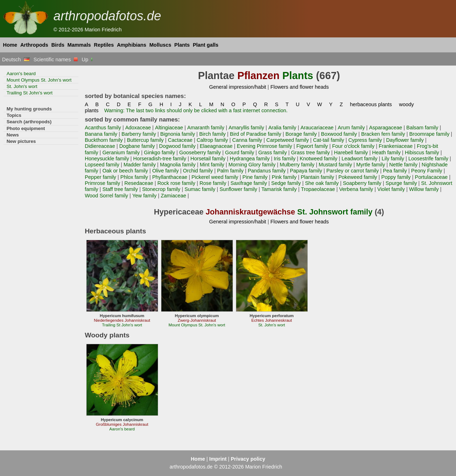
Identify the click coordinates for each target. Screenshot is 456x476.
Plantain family (317, 177)
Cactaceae (180, 140)
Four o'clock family (353, 146)
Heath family (387, 152)
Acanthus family (103, 128)
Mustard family (336, 165)
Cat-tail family (329, 140)
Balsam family (423, 128)
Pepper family (100, 177)
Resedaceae (139, 183)
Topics (14, 115)
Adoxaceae (138, 128)
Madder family (140, 165)
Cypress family (365, 140)
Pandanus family (267, 171)
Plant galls (206, 45)
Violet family (391, 189)
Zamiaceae (173, 196)
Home (10, 45)
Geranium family (121, 152)
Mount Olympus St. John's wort (39, 80)
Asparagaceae (386, 128)
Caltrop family (212, 140)
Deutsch (16, 59)
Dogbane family (137, 146)
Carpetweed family (288, 140)
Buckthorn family (104, 140)
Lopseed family (102, 165)
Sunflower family (238, 189)
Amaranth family (206, 128)
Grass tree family (310, 152)
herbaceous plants (371, 104)
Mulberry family (297, 165)
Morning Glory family (252, 165)
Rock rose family (176, 183)
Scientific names (56, 59)
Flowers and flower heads (300, 87)
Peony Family (427, 171)
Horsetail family (208, 159)
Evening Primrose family (265, 146)
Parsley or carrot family (353, 171)
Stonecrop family (161, 189)
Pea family (395, 171)
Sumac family (200, 189)
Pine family (255, 177)
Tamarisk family (279, 189)
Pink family (284, 177)
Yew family (144, 196)
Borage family (301, 134)
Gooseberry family (200, 152)
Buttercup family (145, 140)
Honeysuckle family (107, 159)
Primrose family (102, 183)
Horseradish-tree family (160, 159)
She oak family (322, 183)
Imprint (218, 459)
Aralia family (282, 128)
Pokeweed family (358, 177)
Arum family (351, 128)
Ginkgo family (159, 152)
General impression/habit (238, 87)
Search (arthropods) (29, 122)
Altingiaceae (169, 128)
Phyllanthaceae (170, 177)
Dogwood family (178, 146)
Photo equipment (26, 128)
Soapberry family (362, 183)
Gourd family (240, 152)
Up (87, 59)
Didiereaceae (100, 146)
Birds (58, 45)
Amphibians (131, 45)
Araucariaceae (317, 128)
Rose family (213, 183)
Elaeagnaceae (216, 146)
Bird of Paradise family (255, 134)
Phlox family (134, 177)
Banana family (101, 134)
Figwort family (312, 146)
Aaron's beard (21, 74)
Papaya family (306, 171)
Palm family (230, 171)
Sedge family (286, 183)
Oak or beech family (125, 171)
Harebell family (351, 152)
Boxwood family (339, 134)
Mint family (212, 165)
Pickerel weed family (215, 177)
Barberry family (139, 134)
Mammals (79, 45)
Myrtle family (371, 165)
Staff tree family (120, 189)
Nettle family (403, 165)
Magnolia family (178, 165)
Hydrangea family (250, 159)
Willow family (424, 189)
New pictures (21, 141)
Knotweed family (318, 159)
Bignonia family (178, 134)
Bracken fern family (383, 134)
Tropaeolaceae (318, 189)
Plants (182, 45)
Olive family (165, 171)
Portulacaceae (431, 177)
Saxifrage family (249, 183)
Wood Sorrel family (106, 196)
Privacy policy (248, 459)
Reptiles (104, 45)
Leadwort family (360, 159)
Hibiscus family (422, 152)
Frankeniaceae (396, 146)
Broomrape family (429, 134)
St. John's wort (22, 86)
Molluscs (160, 45)
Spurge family (401, 183)
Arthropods (34, 45)
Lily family (393, 159)
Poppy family (396, 177)
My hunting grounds (29, 109)
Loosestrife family (428, 159)
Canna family (247, 140)
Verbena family (356, 189)
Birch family (212, 134)
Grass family (273, 152)
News (13, 135)
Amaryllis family (246, 128)
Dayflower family (405, 140)
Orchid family (198, 171)
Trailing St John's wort (29, 93)
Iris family (285, 159)
